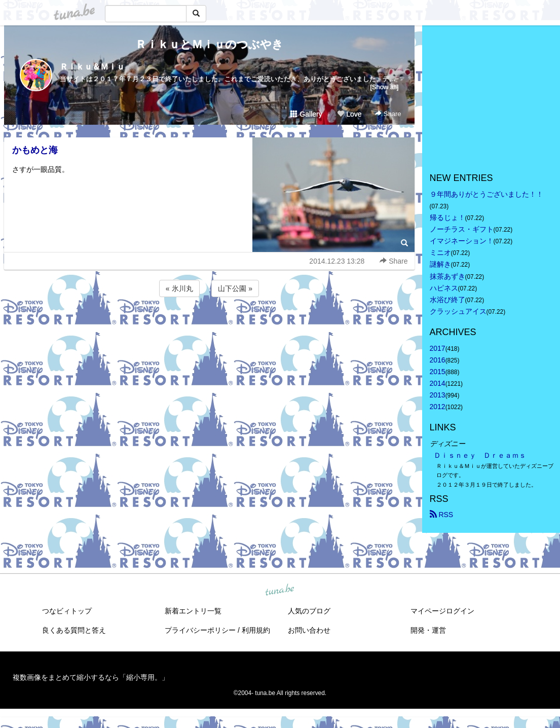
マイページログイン (442, 611)
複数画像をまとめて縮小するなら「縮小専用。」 (91, 677)
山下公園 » (235, 288)
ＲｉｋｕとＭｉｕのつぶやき (209, 44)
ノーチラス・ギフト (462, 229)
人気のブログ (309, 611)
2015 (438, 372)
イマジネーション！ (462, 241)
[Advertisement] (209, 326)
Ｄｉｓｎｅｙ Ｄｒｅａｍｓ (480, 455)
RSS (442, 515)
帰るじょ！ (447, 217)
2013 (438, 395)
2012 (438, 407)
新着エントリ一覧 (193, 611)
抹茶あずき (447, 276)
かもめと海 (35, 150)
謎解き (440, 264)
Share (388, 114)
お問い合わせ (309, 630)
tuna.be (280, 590)
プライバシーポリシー (200, 630)
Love (349, 114)
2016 (438, 360)
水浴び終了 (447, 300)
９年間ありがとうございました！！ (487, 194)
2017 (438, 348)
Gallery (306, 114)
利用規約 (256, 630)
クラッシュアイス (458, 311)
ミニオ (440, 252)
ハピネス (444, 288)
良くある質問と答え (74, 630)
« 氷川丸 (179, 288)
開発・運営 (428, 630)
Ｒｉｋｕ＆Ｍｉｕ (92, 67)
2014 (438, 383)
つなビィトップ (67, 611)
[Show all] (384, 87)
